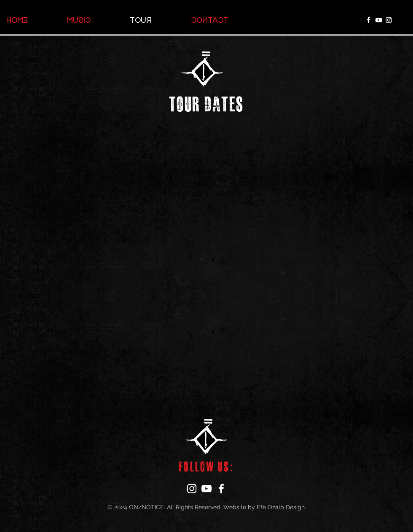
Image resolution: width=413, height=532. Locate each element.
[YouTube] (379, 20)
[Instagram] (389, 20)
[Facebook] (369, 20)
